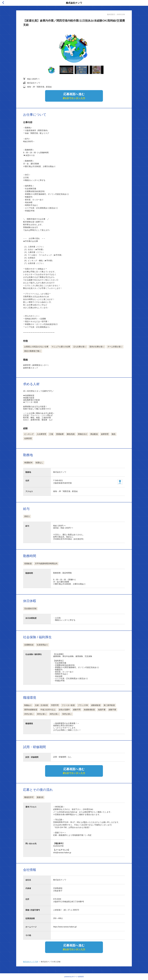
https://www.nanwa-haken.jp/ (65, 927)
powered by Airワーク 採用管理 (74, 977)
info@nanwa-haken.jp (62, 853)
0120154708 (58, 846)
